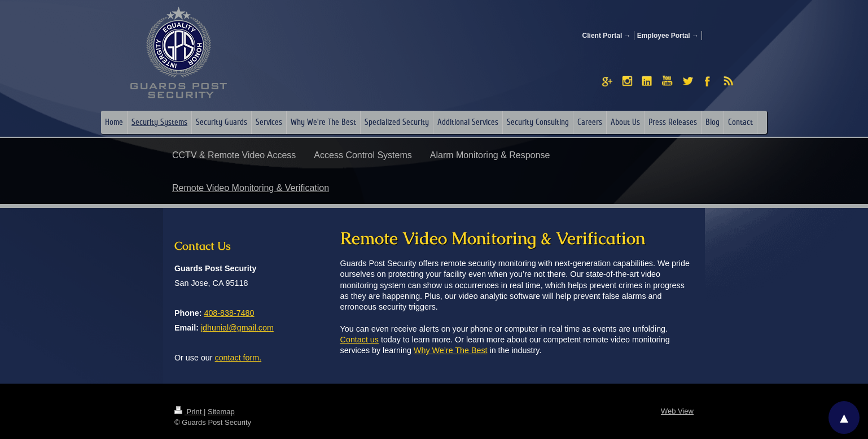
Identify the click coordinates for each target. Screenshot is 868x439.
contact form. (238, 358)
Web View (677, 411)
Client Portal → (607, 36)
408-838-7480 (229, 313)
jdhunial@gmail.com (237, 328)
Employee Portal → (668, 36)
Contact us (360, 340)
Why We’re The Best (451, 350)
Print (189, 412)
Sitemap (221, 412)
